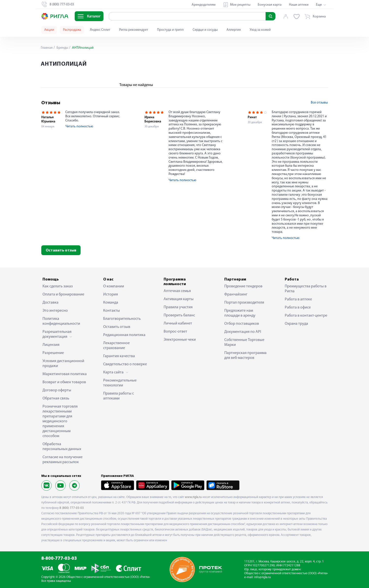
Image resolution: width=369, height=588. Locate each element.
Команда (111, 303)
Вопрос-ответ (175, 332)
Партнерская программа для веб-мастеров (245, 355)
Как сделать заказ (58, 286)
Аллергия (234, 30)
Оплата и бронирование (63, 294)
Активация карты (179, 299)
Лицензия (51, 345)
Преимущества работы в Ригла (306, 289)
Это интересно (55, 311)
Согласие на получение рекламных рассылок (63, 460)
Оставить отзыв (61, 250)
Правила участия (178, 307)
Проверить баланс (179, 315)
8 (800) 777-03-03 (72, 508)
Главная (47, 48)
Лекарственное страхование (116, 346)
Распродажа (72, 30)
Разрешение (53, 353)
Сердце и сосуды (205, 30)
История (111, 294)
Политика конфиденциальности (61, 321)
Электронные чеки (180, 340)
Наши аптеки (299, 5)
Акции (49, 30)
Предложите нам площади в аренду (240, 313)
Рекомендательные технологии (120, 383)
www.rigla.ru (193, 497)
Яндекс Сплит (100, 30)
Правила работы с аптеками (119, 396)
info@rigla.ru (262, 577)
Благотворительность (122, 319)
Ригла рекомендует (134, 30)
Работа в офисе (298, 308)
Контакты (112, 311)
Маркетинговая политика (65, 374)
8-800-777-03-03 (59, 559)
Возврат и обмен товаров (64, 382)
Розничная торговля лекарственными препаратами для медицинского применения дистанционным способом (60, 421)
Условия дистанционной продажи (63, 364)
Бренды (62, 48)
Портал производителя (244, 303)
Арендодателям (204, 5)
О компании (114, 286)
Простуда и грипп (170, 30)
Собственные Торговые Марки (244, 342)
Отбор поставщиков (242, 324)
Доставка (50, 303)
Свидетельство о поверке (125, 364)
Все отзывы (319, 103)
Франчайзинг (236, 294)
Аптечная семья (177, 291)
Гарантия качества (119, 356)
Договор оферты (57, 390)
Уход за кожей (260, 30)
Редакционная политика (124, 335)
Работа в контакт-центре (306, 316)
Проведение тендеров (243, 286)
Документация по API (243, 332)
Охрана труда (296, 324)
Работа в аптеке (298, 299)
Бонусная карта (270, 5)
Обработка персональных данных (62, 447)
